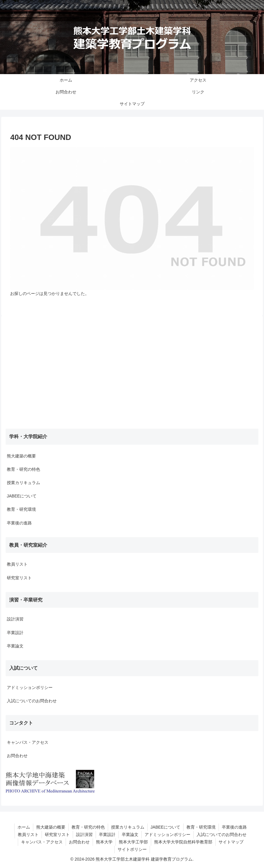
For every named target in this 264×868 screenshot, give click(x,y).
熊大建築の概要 (21, 456)
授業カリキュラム (23, 483)
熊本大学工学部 (133, 842)
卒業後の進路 (19, 523)
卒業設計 (15, 633)
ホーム (24, 827)
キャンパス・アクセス (28, 742)
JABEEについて (22, 496)
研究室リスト (19, 578)
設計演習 (15, 619)
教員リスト (17, 564)
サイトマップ (231, 842)
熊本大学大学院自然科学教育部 (183, 842)
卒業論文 (15, 646)
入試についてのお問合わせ (32, 701)
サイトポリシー (132, 849)
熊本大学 (104, 842)
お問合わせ (17, 756)
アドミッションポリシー (30, 687)
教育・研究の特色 (23, 469)
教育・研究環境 (21, 509)
